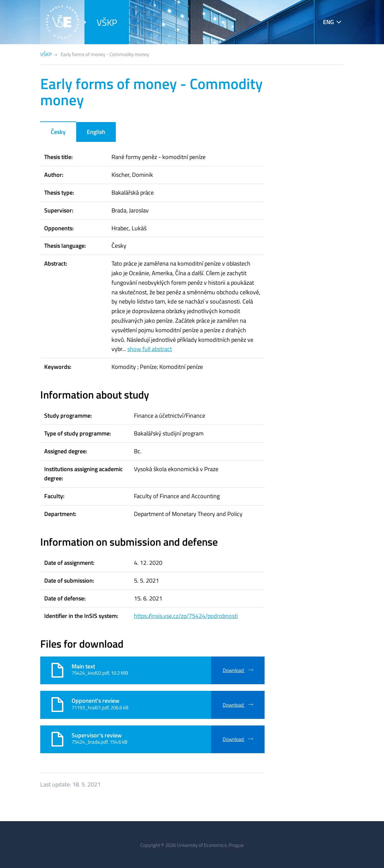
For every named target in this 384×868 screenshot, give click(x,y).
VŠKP (107, 22)
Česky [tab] (58, 132)
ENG (328, 22)
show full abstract (150, 349)
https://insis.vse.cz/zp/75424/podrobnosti (186, 616)
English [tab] (96, 132)
